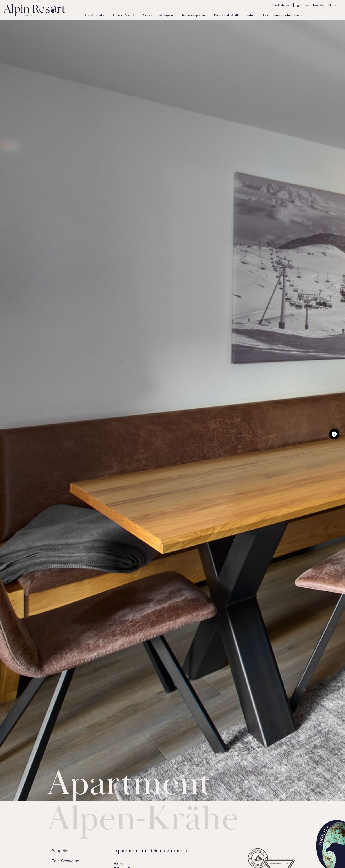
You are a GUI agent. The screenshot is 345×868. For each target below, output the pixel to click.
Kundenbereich (282, 5)
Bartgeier (60, 851)
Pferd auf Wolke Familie (234, 15)
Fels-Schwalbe (65, 861)
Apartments (94, 15)
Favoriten (319, 5)
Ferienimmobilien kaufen (284, 15)
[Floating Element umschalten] (334, 434)
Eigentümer (303, 5)
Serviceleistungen (158, 15)
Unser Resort (124, 15)
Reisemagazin (194, 15)
